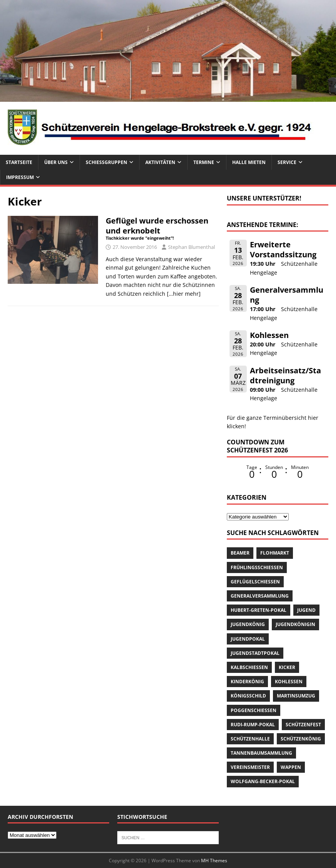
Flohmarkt (275, 553)
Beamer (240, 553)
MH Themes (214, 861)
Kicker (287, 667)
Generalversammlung (287, 295)
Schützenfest (303, 725)
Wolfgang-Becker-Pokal (263, 781)
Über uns (56, 162)
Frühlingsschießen (257, 567)
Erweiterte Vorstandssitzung (283, 249)
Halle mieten (249, 162)
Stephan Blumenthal (191, 247)
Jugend (306, 610)
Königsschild (248, 696)
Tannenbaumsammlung (261, 753)
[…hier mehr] (184, 294)
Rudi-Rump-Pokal (253, 725)
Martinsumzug (296, 696)
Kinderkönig (247, 682)
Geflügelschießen (255, 582)
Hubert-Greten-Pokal (259, 610)
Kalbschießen (249, 667)
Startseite (19, 162)
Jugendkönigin (295, 624)
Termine (204, 162)
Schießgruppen (106, 162)
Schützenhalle (250, 739)
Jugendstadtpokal (255, 653)
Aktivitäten (160, 162)
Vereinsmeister (250, 767)
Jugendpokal (248, 639)
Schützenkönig (301, 739)
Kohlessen (269, 335)
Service (287, 162)
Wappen (291, 767)
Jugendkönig (248, 624)
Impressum (20, 177)
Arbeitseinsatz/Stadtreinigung (285, 375)
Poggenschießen (254, 710)
